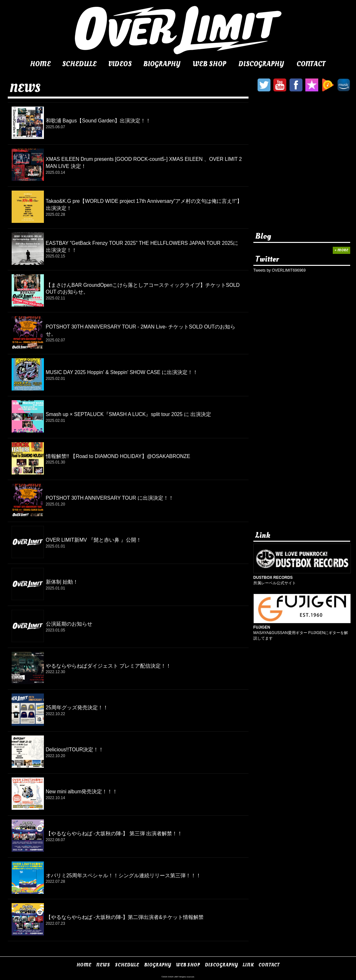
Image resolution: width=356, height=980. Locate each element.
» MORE (341, 250)
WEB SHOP (209, 64)
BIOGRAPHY (162, 64)
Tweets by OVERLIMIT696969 (280, 270)
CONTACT (311, 64)
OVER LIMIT (173, 977)
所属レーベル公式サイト (302, 578)
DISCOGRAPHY (261, 64)
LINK (248, 965)
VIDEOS (120, 64)
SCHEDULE (79, 64)
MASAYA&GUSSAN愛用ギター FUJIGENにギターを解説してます (302, 630)
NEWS (103, 965)
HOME (40, 64)
